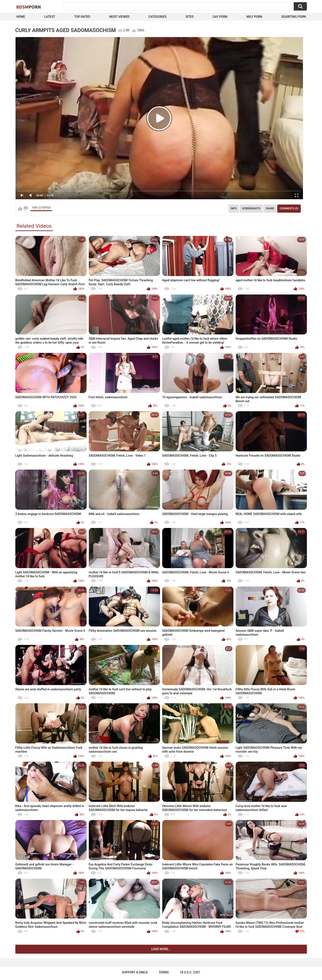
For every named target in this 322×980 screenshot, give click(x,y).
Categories (157, 17)
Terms (164, 972)
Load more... (161, 949)
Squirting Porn (294, 17)
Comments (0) (289, 208)
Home (21, 17)
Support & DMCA (135, 972)
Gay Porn (220, 17)
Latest (50, 17)
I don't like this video (26, 208)
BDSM (29, 7)
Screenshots (251, 208)
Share (270, 208)
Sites (189, 17)
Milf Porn (254, 17)
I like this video (20, 208)
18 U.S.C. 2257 (190, 972)
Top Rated (82, 17)
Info (234, 208)
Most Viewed (119, 17)
